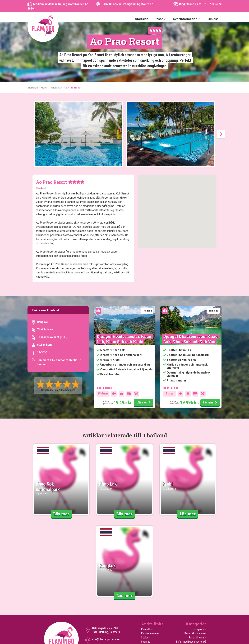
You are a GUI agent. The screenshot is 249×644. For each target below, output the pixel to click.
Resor (161, 19)
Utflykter (146, 594)
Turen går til (147, 589)
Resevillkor (147, 569)
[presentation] (221, 73)
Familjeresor (199, 569)
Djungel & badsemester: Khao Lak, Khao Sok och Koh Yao (191, 278)
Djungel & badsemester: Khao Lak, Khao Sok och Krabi (124, 278)
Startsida (142, 19)
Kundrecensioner (150, 573)
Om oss (213, 19)
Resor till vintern (197, 577)
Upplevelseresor (197, 614)
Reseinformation (187, 19)
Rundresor (200, 610)
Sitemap (146, 581)
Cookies (145, 577)
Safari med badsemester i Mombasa (192, 596)
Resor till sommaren (195, 573)
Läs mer (144, 342)
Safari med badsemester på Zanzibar (191, 583)
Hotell (144, 598)
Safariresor (200, 589)
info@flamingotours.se (106, 579)
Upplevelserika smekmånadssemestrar (193, 604)
